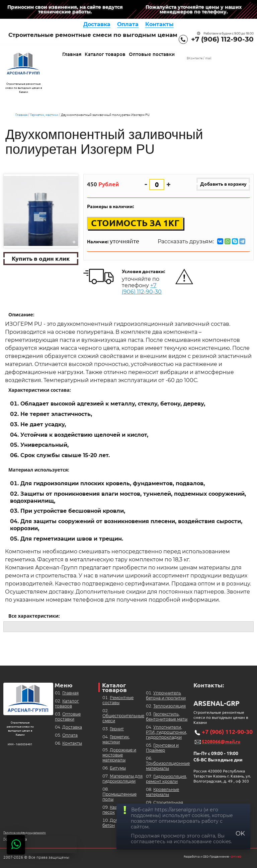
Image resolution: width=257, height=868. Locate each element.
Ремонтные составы (118, 700)
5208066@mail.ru (221, 742)
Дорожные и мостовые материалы (119, 755)
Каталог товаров (105, 54)
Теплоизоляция (169, 706)
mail (208, 58)
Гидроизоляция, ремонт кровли (166, 779)
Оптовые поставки (152, 54)
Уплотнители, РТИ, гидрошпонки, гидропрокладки (166, 732)
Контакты (159, 24)
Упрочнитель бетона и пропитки (166, 695)
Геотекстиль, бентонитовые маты (167, 717)
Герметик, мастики (44, 115)
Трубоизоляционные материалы (168, 766)
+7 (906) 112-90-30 (222, 39)
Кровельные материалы (162, 792)
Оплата (128, 24)
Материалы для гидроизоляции (122, 779)
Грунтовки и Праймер (162, 748)
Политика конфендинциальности (25, 833)
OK (240, 833)
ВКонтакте (195, 58)
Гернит (117, 729)
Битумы (118, 768)
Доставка (97, 24)
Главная (72, 54)
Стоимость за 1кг (135, 223)
